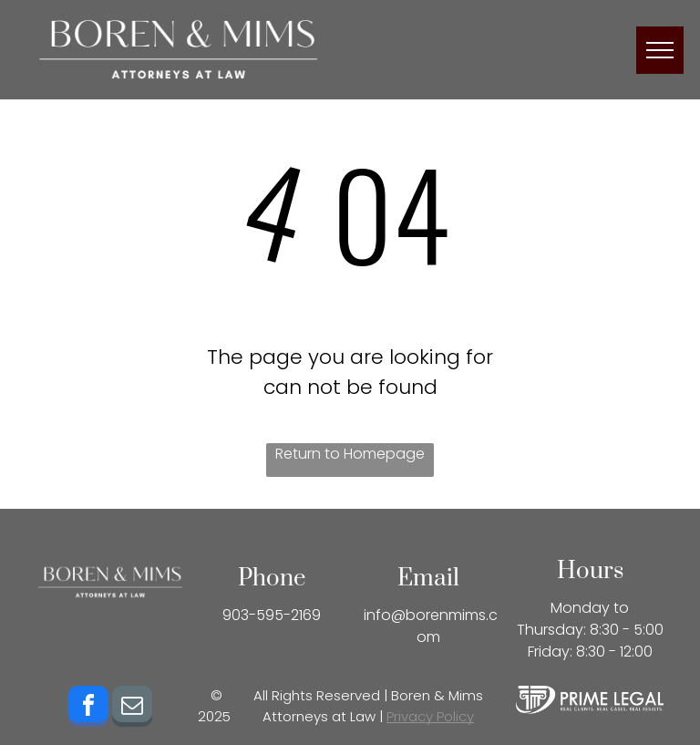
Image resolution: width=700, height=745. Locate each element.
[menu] (660, 50)
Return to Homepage (350, 454)
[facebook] (88, 709)
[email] (132, 709)
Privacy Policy (430, 716)
